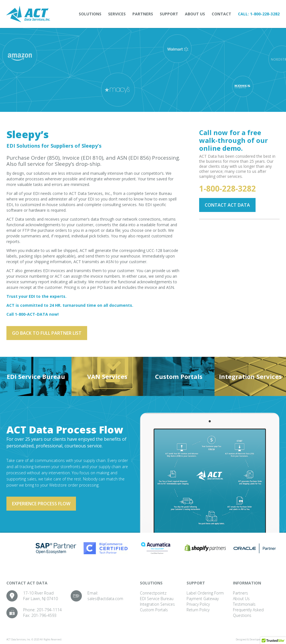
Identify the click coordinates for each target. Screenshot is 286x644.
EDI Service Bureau (36, 376)
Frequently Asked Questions (248, 613)
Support (169, 14)
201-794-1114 (49, 610)
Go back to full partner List (47, 333)
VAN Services (107, 376)
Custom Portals (179, 376)
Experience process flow (41, 504)
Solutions (90, 14)
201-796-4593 (44, 615)
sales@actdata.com (105, 599)
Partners (143, 14)
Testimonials (244, 604)
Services (117, 14)
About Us (195, 14)
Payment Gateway (203, 599)
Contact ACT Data (227, 205)
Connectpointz (153, 593)
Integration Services (250, 376)
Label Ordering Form (205, 593)
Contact (221, 14)
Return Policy (198, 610)
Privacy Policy (198, 604)
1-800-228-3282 (265, 14)
